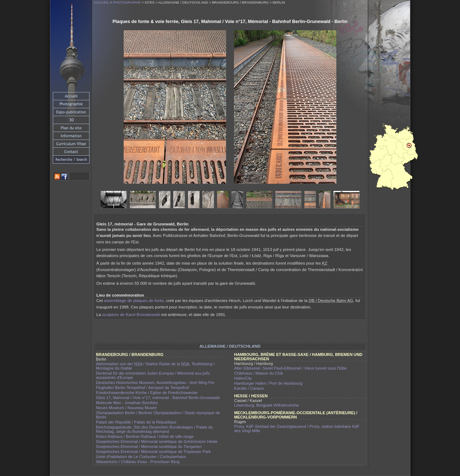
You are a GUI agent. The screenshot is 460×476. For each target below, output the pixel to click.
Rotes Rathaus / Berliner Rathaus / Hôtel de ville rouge (145, 436)
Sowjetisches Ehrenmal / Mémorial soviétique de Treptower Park (153, 452)
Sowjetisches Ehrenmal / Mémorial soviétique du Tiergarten (149, 447)
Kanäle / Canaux (249, 388)
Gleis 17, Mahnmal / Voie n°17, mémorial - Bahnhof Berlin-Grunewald (158, 398)
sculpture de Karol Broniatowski (131, 315)
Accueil (102, 2)
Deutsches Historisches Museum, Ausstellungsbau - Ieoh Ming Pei (155, 383)
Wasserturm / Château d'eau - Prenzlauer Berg (138, 462)
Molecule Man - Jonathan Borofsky (127, 403)
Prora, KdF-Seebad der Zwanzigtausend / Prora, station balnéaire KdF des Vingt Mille (297, 429)
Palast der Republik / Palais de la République (136, 422)
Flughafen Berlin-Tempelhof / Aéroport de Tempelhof (142, 388)
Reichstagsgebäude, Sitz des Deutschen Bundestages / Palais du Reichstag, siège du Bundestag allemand (154, 429)
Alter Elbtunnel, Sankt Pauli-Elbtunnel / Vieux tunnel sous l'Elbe (291, 368)
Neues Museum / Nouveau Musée (126, 408)
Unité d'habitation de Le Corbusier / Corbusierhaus (141, 457)
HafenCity (243, 378)
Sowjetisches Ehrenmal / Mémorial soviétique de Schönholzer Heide (157, 441)
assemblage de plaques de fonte (134, 301)
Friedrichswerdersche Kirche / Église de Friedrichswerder (147, 393)
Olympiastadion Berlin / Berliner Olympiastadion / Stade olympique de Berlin (158, 415)
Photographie (127, 2)
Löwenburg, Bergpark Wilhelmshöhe (267, 405)
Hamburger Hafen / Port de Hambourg (268, 383)
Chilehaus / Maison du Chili (259, 373)
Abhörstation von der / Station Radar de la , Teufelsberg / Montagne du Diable (155, 366)
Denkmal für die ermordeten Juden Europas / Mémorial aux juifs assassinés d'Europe (153, 375)
